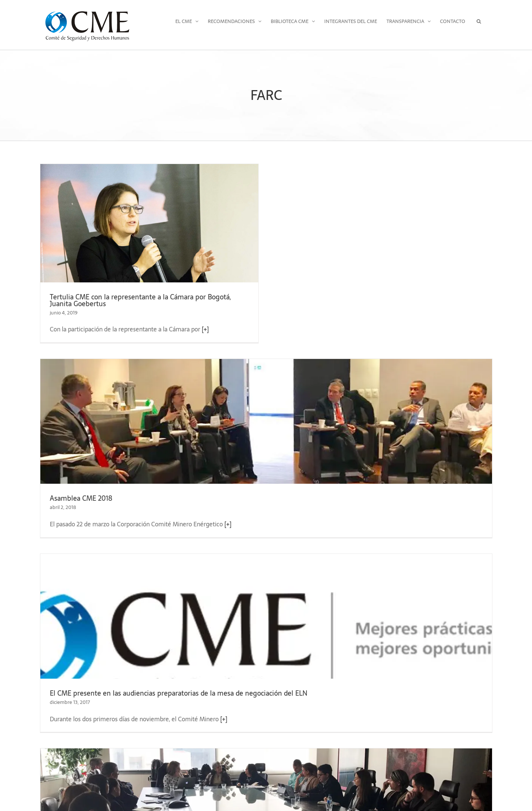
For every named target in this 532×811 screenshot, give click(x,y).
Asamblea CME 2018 (81, 498)
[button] (479, 21)
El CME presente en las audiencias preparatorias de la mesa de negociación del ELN (179, 693)
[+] (205, 329)
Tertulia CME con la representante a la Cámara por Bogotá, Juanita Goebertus (140, 300)
